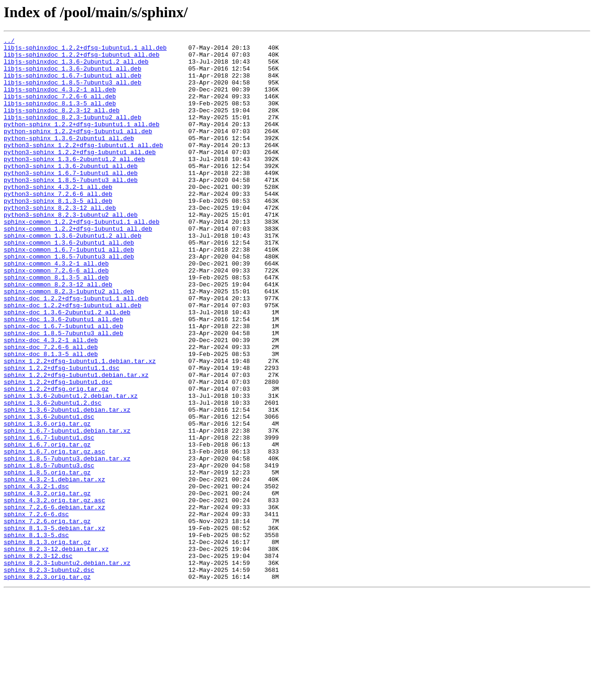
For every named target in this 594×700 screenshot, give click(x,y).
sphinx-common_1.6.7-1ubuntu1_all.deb (69, 292)
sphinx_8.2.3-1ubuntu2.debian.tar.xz (67, 668)
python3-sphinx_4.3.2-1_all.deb (58, 217)
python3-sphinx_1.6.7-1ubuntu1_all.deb (71, 201)
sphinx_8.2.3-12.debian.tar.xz (56, 652)
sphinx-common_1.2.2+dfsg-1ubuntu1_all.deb (78, 267)
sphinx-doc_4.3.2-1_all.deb (51, 401)
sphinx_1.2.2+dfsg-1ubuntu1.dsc (58, 451)
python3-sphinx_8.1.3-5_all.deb (58, 234)
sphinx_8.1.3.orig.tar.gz (47, 643)
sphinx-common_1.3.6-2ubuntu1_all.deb (69, 284)
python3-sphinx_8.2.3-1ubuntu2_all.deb (71, 251)
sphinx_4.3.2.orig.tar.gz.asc (54, 593)
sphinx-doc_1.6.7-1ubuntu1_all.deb (63, 384)
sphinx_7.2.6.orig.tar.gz (47, 618)
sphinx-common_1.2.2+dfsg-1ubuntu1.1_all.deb (81, 259)
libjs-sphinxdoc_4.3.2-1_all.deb (60, 100)
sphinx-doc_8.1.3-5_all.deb (51, 418)
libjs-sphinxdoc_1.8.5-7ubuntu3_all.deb (72, 92)
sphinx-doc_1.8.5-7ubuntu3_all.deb (63, 393)
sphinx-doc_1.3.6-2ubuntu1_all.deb (63, 376)
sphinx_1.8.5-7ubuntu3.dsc (49, 551)
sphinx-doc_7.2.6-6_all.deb (51, 409)
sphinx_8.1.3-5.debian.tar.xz (54, 627)
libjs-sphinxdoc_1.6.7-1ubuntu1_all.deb (72, 84)
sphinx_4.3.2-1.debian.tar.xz (54, 568)
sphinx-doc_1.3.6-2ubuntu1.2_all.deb (67, 368)
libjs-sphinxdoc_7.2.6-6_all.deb (60, 109)
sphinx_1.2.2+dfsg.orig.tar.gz (56, 460)
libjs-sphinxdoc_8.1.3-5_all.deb (60, 117)
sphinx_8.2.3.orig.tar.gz (47, 685)
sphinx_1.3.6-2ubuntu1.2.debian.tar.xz (71, 468)
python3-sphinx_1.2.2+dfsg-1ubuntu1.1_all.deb (83, 167)
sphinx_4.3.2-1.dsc (36, 577)
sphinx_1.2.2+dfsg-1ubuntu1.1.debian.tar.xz (80, 426)
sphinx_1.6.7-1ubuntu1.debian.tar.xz (67, 510)
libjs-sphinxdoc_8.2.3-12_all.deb (62, 125)
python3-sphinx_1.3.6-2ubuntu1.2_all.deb (74, 184)
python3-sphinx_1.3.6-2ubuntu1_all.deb (71, 192)
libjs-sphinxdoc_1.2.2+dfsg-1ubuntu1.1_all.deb (85, 50)
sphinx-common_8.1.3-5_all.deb (56, 326)
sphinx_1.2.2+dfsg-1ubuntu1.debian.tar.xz (76, 443)
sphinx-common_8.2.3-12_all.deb (58, 334)
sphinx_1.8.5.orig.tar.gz (47, 560)
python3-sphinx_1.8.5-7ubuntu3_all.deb (71, 209)
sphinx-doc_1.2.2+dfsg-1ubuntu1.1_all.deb (76, 351)
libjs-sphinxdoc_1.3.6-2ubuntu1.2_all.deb (76, 67)
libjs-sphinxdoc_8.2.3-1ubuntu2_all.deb (72, 134)
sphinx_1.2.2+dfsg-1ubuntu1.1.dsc (62, 434)
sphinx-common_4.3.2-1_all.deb (56, 309)
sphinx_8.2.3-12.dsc (38, 660)
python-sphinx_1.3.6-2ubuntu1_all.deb (69, 159)
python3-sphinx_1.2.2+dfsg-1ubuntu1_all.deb (80, 175)
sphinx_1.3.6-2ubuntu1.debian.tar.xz (67, 485)
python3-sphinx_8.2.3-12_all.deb (60, 242)
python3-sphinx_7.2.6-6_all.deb (58, 226)
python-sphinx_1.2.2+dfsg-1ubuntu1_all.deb (78, 150)
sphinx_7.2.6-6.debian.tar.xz (54, 602)
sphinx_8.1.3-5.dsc (36, 635)
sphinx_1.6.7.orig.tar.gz (47, 526)
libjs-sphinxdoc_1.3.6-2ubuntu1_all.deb (72, 75)
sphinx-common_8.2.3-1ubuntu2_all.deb (69, 343)
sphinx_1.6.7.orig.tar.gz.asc (54, 535)
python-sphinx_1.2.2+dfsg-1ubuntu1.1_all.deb (81, 142)
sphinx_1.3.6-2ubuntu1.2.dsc (53, 476)
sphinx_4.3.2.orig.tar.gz (47, 585)
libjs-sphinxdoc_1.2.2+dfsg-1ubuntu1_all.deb (81, 58)
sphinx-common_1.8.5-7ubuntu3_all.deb (69, 301)
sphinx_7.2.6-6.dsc (36, 610)
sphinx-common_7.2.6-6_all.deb (56, 318)
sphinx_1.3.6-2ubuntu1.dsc (49, 493)
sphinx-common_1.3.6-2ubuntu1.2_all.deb (72, 276)
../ (9, 42)
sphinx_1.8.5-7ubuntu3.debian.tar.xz (67, 543)
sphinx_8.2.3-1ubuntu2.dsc (49, 677)
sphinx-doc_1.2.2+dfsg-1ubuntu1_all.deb (72, 359)
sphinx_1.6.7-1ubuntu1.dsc (49, 518)
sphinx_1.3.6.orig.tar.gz (47, 501)
